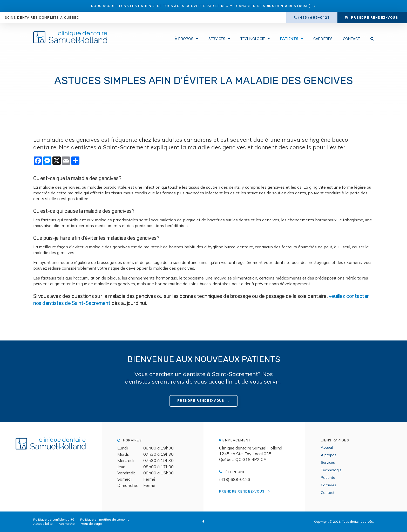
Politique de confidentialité (54, 519)
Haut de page (91, 524)
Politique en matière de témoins (105, 519)
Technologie (253, 39)
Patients (289, 39)
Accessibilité (43, 524)
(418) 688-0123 (314, 18)
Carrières (323, 39)
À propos (184, 39)
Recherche (67, 524)
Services (217, 39)
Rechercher (369, 39)
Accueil (327, 447)
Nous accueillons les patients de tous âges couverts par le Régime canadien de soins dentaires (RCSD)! (201, 6)
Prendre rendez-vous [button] (375, 18)
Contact (351, 39)
